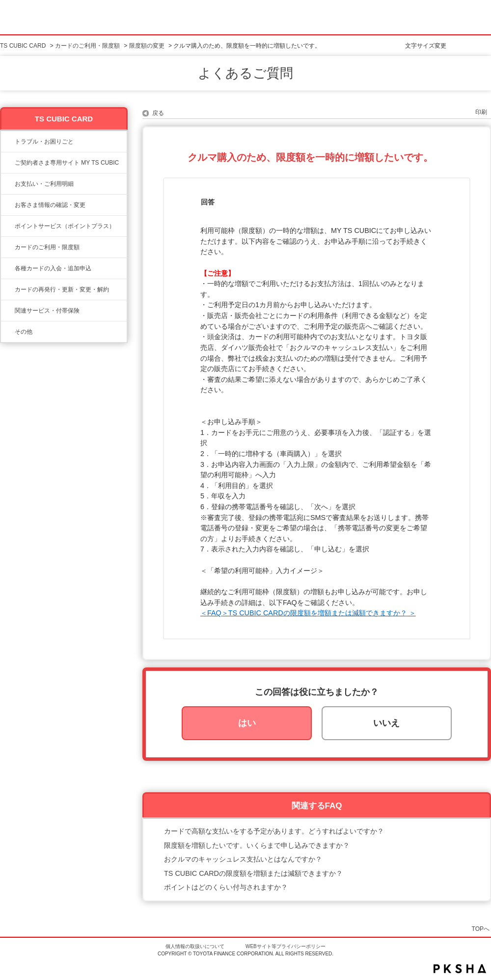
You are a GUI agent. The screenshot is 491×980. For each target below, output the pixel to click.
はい (247, 723)
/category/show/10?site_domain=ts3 (8, 163)
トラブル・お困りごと (44, 142)
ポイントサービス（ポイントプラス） (65, 226)
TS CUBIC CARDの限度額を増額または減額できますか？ (253, 873)
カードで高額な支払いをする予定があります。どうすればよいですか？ (274, 831)
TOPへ (481, 929)
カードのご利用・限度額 (87, 46)
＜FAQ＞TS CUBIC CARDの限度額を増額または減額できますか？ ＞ (308, 613)
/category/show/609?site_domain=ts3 (8, 289)
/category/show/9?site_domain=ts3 (8, 205)
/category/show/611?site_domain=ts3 (8, 332)
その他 (24, 332)
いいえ (386, 723)
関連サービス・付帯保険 (47, 311)
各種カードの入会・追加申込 (53, 268)
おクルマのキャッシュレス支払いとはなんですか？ (243, 859)
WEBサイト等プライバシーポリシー (286, 946)
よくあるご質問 (245, 73)
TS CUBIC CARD (23, 46)
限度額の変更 (147, 46)
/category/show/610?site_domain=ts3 (8, 311)
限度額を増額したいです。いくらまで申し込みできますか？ (257, 845)
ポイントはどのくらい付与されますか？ (226, 887)
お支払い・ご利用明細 (44, 184)
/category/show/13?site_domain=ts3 (8, 184)
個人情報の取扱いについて (195, 946)
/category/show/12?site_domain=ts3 (8, 226)
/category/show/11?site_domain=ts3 (8, 142)
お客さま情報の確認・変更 (50, 205)
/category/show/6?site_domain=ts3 (8, 268)
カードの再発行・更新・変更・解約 (62, 289)
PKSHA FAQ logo (460, 969)
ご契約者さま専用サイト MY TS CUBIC (67, 163)
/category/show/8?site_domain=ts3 (8, 247)
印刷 (481, 112)
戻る (158, 113)
